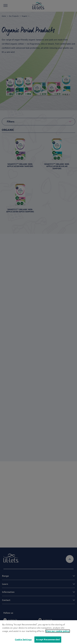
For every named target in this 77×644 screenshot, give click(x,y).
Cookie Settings (23, 640)
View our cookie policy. (58, 631)
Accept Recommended (48, 640)
